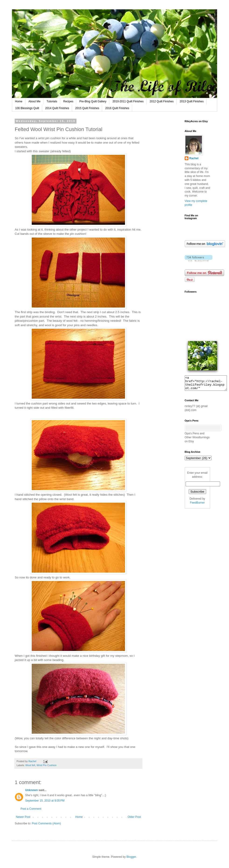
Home (19, 101)
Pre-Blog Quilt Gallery (93, 101)
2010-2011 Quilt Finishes (128, 101)
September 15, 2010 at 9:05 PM (45, 801)
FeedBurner (197, 505)
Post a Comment (31, 809)
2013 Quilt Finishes (192, 101)
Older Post (134, 817)
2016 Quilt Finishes (117, 108)
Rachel (194, 158)
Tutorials (52, 101)
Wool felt (30, 765)
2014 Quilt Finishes (57, 108)
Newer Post (23, 817)
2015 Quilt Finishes (87, 108)
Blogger (131, 857)
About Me (34, 101)
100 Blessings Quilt (27, 108)
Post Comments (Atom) (46, 823)
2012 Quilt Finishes (162, 101)
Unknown (31, 790)
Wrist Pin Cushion (47, 765)
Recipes (68, 101)
